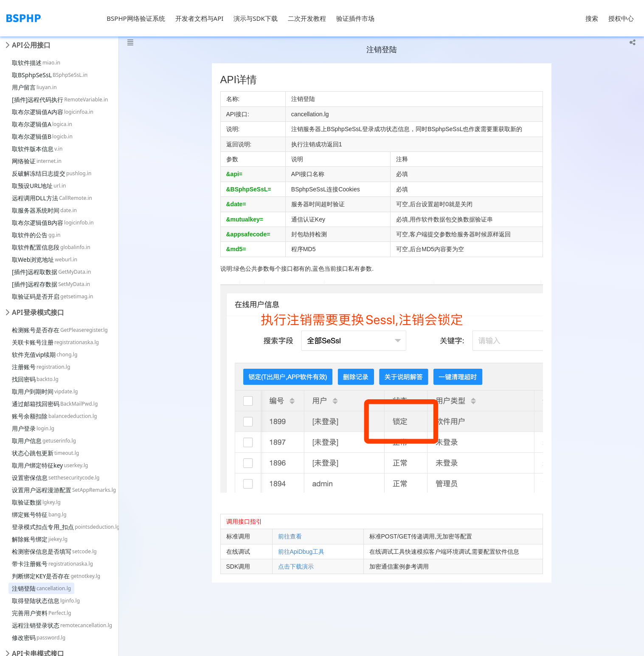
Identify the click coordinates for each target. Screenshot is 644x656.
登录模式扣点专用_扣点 (66, 527)
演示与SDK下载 (255, 18)
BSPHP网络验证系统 (136, 18)
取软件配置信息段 (51, 247)
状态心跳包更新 (45, 453)
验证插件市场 (355, 18)
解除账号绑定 (40, 539)
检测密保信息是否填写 (54, 551)
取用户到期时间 (45, 391)
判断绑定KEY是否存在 (56, 576)
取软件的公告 (36, 235)
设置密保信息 (56, 478)
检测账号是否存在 (60, 330)
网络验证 (37, 161)
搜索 (592, 18)
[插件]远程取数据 (51, 272)
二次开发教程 (307, 18)
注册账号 (41, 367)
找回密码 (35, 379)
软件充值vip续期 (45, 355)
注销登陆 (41, 588)
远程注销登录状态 (62, 625)
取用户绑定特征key (50, 465)
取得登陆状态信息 (46, 601)
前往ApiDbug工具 (301, 552)
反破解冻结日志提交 (52, 173)
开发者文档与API (200, 18)
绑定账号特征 (39, 514)
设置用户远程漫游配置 (64, 490)
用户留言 (34, 87)
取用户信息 (44, 441)
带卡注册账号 (52, 564)
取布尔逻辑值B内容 (53, 223)
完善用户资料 (42, 613)
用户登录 (33, 428)
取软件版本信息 (37, 149)
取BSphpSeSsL (50, 75)
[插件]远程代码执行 (60, 100)
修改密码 (39, 638)
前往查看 (290, 536)
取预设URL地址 (39, 186)
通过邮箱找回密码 (55, 404)
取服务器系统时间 (44, 210)
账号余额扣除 (54, 416)
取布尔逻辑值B (42, 136)
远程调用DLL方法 (52, 198)
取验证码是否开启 (53, 296)
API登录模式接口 (38, 312)
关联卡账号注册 (55, 342)
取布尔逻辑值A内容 (53, 112)
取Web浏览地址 (45, 259)
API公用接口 (31, 45)
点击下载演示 (296, 566)
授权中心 (621, 18)
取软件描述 (36, 63)
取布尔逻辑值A (42, 124)
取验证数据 (36, 502)
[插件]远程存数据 (51, 284)
